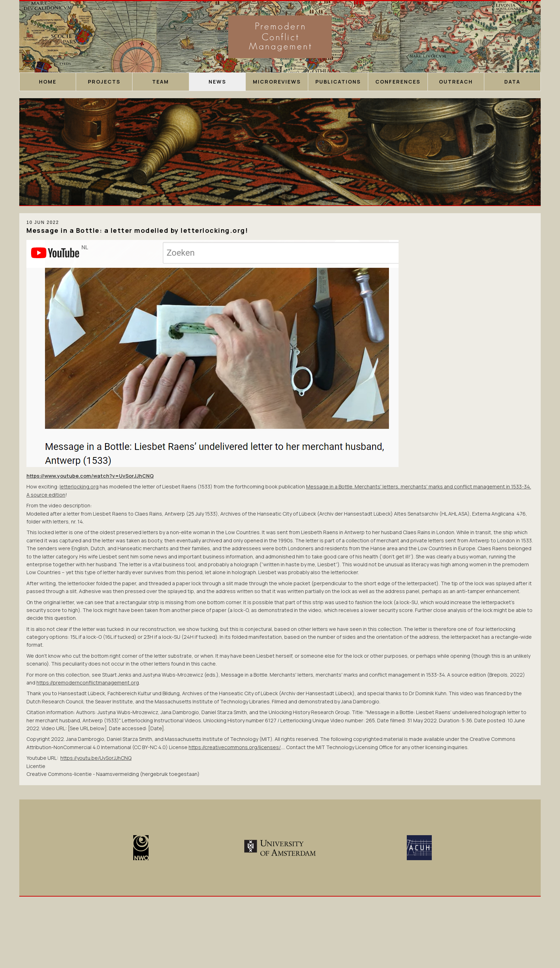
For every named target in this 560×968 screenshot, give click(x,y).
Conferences (398, 82)
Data (512, 82)
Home (48, 82)
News (217, 82)
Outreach (456, 82)
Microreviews (277, 82)
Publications (338, 82)
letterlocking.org (79, 486)
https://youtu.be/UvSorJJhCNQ (96, 758)
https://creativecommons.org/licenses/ (235, 747)
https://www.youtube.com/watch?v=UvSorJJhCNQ (90, 476)
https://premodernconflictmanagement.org (88, 683)
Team (161, 82)
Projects (104, 82)
